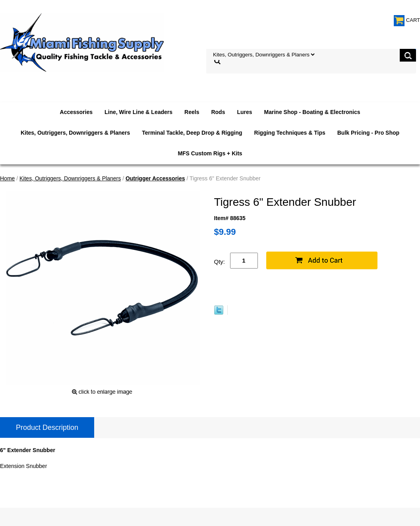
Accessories (76, 112)
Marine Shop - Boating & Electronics (312, 112)
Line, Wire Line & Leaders (138, 112)
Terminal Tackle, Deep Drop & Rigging (192, 133)
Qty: (220, 262)
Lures (244, 112)
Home (7, 178)
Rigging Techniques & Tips (290, 133)
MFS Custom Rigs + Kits (210, 153)
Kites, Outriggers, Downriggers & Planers (75, 133)
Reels (192, 112)
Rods (218, 112)
